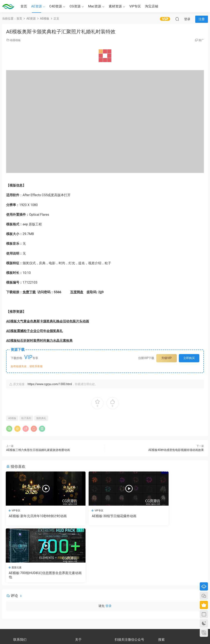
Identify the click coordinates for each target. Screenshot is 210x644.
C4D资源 (56, 6)
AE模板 (12, 418)
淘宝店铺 (152, 6)
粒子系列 (26, 418)
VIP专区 (135, 6)
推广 (201, 40)
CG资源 (75, 6)
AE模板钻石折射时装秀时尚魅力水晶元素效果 (39, 341)
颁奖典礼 (41, 418)
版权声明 (80, 597)
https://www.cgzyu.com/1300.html (50, 384)
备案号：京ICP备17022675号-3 (105, 634)
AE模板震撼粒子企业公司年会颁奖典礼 (34, 331)
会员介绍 (80, 593)
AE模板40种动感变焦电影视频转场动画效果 (176, 450)
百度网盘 (77, 292)
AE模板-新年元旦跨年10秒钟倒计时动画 (37, 518)
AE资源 (37, 6)
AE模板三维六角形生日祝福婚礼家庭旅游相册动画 (38, 450)
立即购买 (189, 358)
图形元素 (152, 511)
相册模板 (15, 40)
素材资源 (115, 6)
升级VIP (167, 358)
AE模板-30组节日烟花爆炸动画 (99, 516)
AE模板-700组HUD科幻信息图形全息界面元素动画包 (172, 518)
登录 (108, 550)
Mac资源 (95, 6)
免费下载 (29, 292)
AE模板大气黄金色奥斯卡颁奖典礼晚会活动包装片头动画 (48, 321)
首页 (24, 6)
